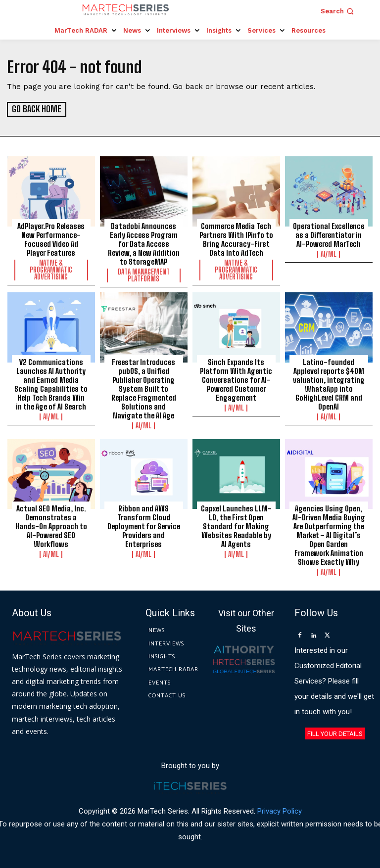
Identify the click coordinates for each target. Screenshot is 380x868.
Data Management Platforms (144, 275)
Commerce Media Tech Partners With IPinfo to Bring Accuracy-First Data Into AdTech (236, 239)
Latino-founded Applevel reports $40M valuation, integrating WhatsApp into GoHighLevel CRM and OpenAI (329, 383)
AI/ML (329, 254)
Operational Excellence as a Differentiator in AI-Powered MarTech (329, 234)
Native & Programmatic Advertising (51, 270)
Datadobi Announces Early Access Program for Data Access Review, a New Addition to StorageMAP (144, 243)
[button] (338, 11)
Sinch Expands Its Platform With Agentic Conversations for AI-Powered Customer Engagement (236, 379)
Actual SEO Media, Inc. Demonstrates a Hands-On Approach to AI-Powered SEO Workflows (51, 526)
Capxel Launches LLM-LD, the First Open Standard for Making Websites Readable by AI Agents (236, 526)
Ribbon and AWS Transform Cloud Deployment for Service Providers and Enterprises (144, 526)
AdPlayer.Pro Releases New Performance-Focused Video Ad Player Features (51, 239)
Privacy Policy (280, 810)
